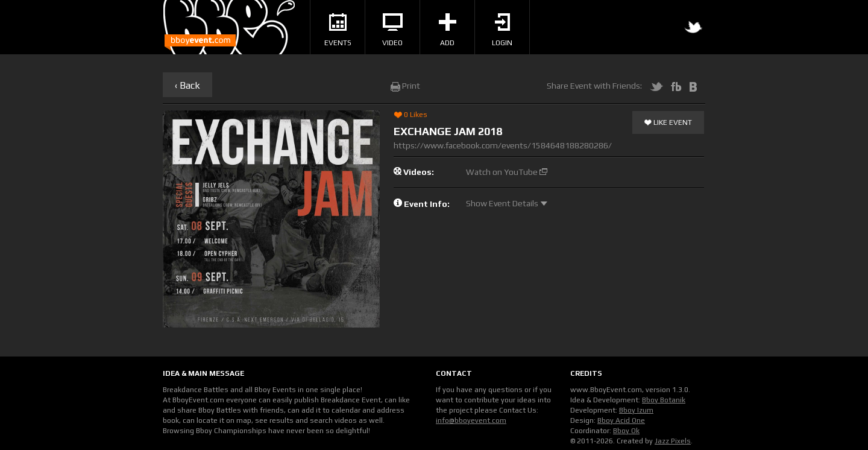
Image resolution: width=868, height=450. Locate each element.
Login (502, 30)
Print (405, 86)
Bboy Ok (626, 431)
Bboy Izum (636, 410)
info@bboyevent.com (471, 420)
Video (392, 30)
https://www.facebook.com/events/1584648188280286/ (503, 145)
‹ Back (187, 85)
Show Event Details (507, 203)
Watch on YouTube (507, 172)
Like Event (668, 123)
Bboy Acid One (621, 420)
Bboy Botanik (664, 400)
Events (338, 30)
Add (448, 30)
